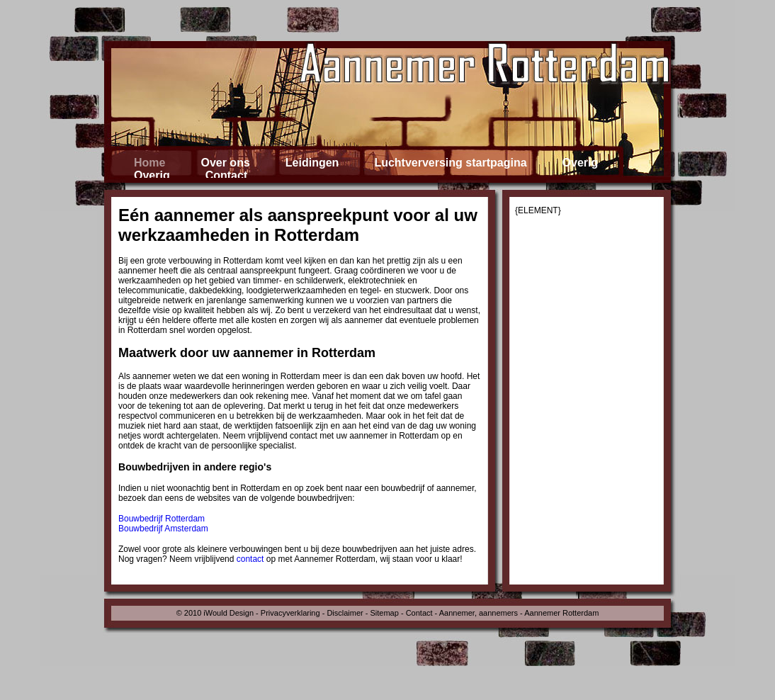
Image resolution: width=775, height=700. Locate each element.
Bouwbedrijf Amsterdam (163, 529)
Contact (419, 613)
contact (250, 559)
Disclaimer (345, 613)
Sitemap (385, 613)
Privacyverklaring (290, 613)
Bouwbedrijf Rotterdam (162, 519)
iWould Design (228, 613)
